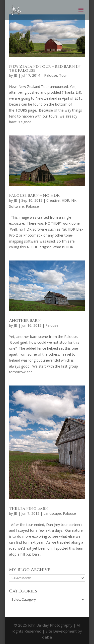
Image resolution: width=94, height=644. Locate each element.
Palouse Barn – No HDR (34, 195)
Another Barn (25, 321)
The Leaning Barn (29, 509)
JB (16, 75)
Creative (53, 200)
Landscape (52, 513)
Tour (63, 75)
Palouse (51, 75)
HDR (65, 200)
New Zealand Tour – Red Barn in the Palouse (45, 68)
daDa (47, 637)
